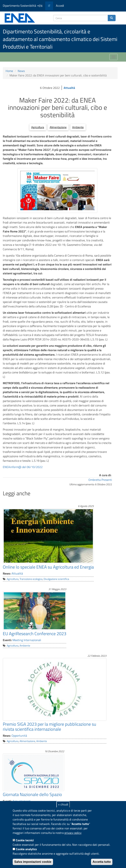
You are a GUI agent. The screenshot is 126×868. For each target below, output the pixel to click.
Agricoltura (38, 127)
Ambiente (78, 127)
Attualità (69, 88)
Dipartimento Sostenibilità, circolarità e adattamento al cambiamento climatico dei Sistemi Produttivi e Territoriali (60, 39)
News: (7, 573)
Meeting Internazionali (27, 640)
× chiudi (63, 804)
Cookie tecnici (25, 840)
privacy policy (73, 833)
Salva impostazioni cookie (33, 862)
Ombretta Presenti (100, 480)
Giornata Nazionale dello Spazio (32, 794)
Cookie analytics (26, 849)
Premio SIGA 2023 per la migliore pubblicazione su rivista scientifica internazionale (50, 726)
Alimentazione (58, 127)
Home (9, 71)
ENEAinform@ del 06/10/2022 (23, 467)
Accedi (60, 6)
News (21, 71)
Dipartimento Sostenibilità (21, 6)
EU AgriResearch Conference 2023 (35, 634)
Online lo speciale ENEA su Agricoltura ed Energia (48, 567)
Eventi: (7, 640)
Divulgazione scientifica (56, 579)
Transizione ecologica (31, 579)
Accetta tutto (102, 862)
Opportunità (19, 736)
